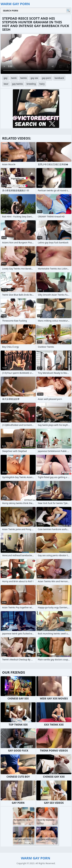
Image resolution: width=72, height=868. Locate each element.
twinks (24, 78)
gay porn (46, 78)
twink (14, 78)
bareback (59, 78)
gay (6, 78)
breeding (31, 84)
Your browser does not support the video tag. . (36, 54)
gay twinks (17, 84)
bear (6, 84)
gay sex (34, 78)
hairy (42, 84)
